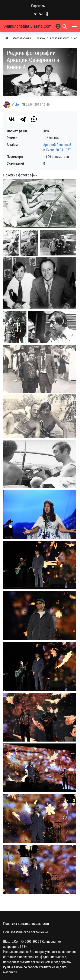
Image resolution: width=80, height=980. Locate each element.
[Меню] (75, 26)
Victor (16, 105)
